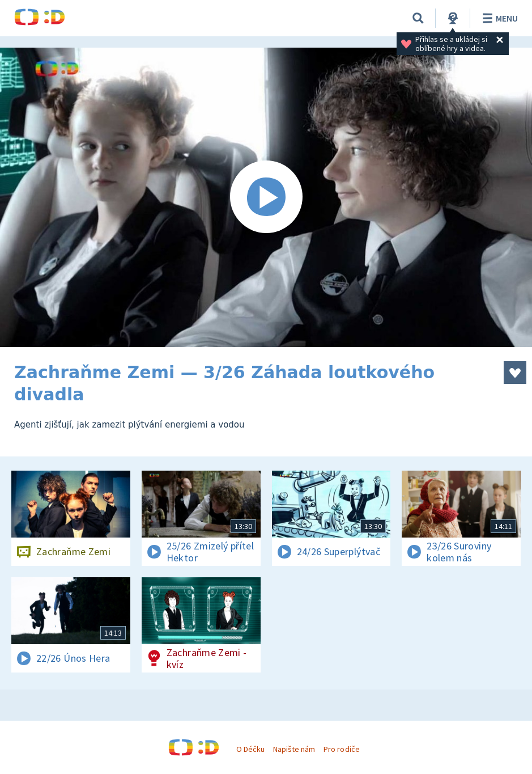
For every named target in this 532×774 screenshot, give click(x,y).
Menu (498, 18)
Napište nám (294, 749)
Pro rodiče (341, 749)
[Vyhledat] (418, 18)
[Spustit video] (266, 197)
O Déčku (250, 749)
